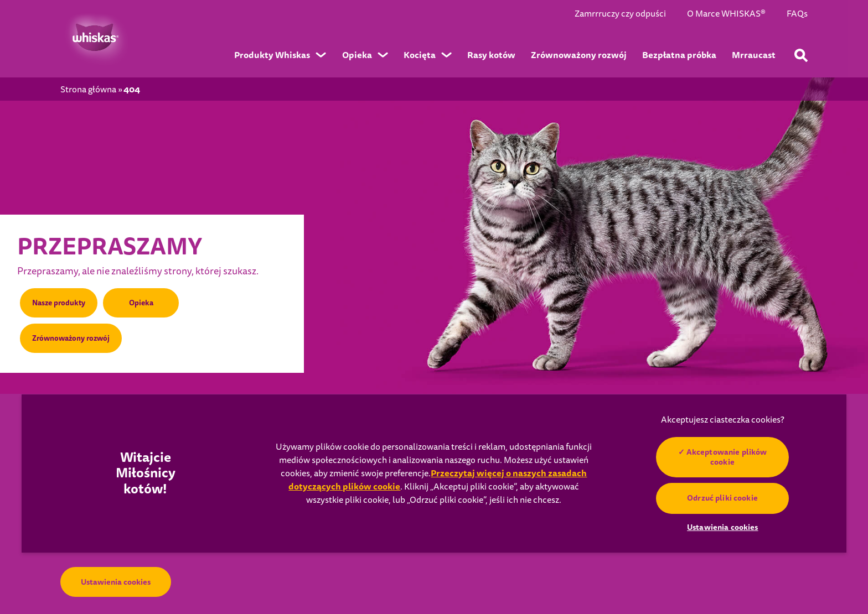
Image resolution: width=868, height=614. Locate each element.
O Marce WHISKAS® (726, 14)
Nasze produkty (61, 301)
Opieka (144, 301)
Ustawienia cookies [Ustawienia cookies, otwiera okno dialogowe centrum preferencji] (723, 527)
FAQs (797, 14)
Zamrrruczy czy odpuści (620, 14)
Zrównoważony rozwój (74, 337)
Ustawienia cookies (116, 582)
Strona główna (88, 90)
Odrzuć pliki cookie (723, 498)
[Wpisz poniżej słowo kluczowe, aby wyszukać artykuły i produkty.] (801, 55)
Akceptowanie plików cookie (727, 457)
